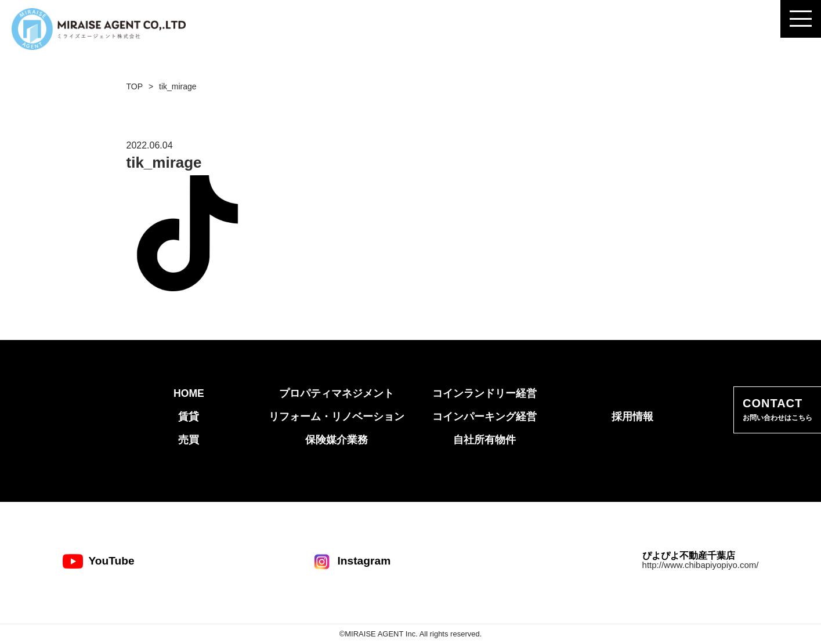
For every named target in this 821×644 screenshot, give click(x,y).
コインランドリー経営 (484, 393)
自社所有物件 (484, 440)
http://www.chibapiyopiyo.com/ (701, 565)
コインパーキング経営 (484, 417)
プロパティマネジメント (337, 393)
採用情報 (632, 417)
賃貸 (189, 417)
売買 (189, 440)
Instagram (351, 561)
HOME (189, 393)
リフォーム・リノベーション (337, 417)
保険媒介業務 (337, 440)
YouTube (99, 561)
